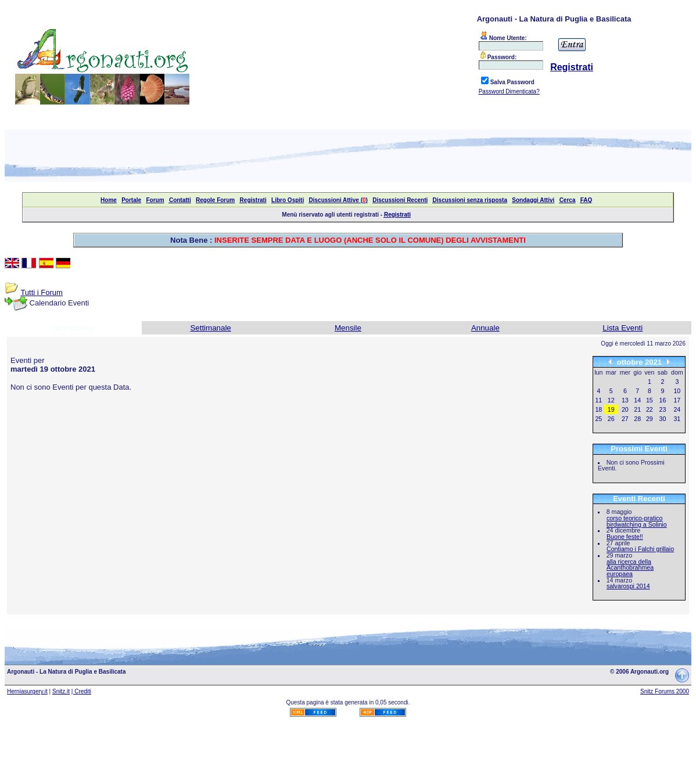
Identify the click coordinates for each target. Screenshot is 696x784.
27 (625, 419)
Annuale (485, 328)
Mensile (348, 328)
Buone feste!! (625, 537)
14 (637, 400)
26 (611, 419)
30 (663, 419)
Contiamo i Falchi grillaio (640, 549)
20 (625, 409)
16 (663, 400)
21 (637, 409)
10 (677, 391)
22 (650, 409)
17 (677, 400)
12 (611, 400)
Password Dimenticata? (509, 91)
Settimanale (210, 328)
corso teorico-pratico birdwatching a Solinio (637, 521)
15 (650, 400)
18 (598, 409)
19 (611, 409)
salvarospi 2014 (628, 586)
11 (598, 400)
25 (598, 419)
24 (677, 409)
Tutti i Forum (41, 292)
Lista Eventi (623, 328)
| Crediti (81, 691)
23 (663, 409)
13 (625, 400)
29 (650, 419)
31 (677, 419)
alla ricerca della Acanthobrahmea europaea (630, 568)
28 (637, 419)
